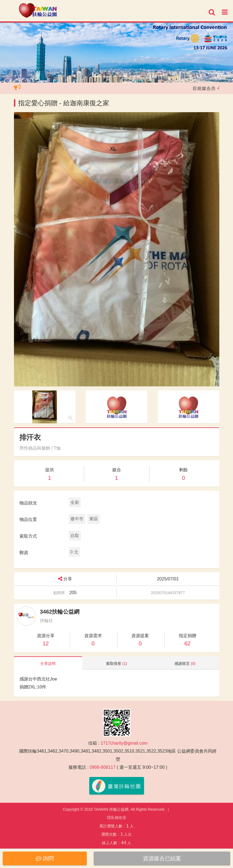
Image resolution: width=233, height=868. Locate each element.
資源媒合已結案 (162, 858)
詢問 (45, 858)
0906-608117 (103, 767)
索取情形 (116, 663)
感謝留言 (185, 663)
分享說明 (48, 663)
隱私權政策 (117, 818)
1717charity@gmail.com (124, 743)
